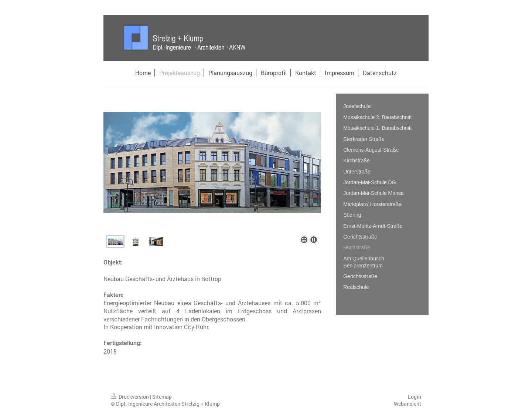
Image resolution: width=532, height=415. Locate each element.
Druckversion (130, 397)
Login (415, 397)
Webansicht (407, 404)
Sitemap (162, 397)
